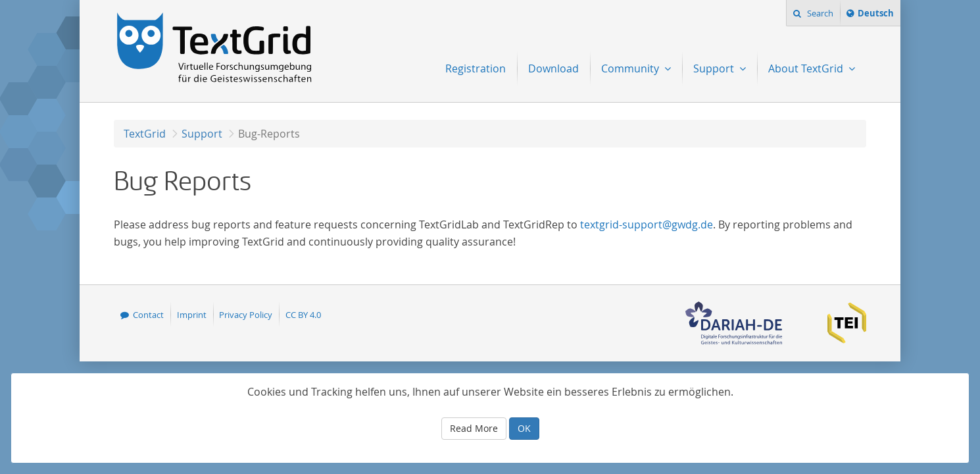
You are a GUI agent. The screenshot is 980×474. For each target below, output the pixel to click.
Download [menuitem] (553, 68)
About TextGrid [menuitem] (807, 68)
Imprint (192, 315)
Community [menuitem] (631, 68)
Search (819, 13)
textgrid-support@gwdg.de (647, 224)
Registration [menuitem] (476, 68)
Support (202, 134)
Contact (148, 315)
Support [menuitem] (715, 68)
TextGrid (145, 134)
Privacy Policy (246, 315)
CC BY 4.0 (303, 315)
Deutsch (875, 15)
